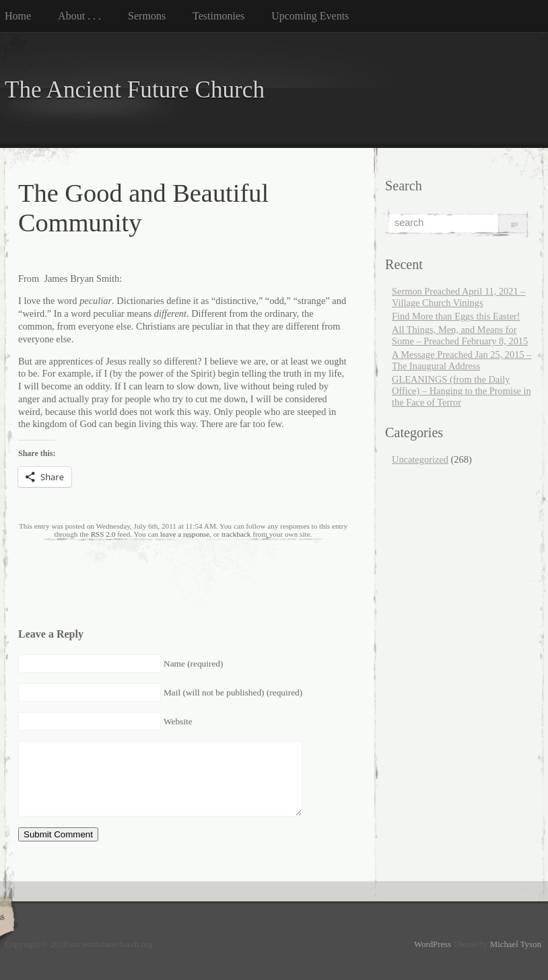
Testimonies (218, 16)
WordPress (433, 944)
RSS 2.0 (103, 534)
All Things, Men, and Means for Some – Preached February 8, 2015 (460, 335)
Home (18, 16)
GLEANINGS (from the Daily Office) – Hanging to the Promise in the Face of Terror (461, 391)
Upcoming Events (310, 16)
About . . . (79, 16)
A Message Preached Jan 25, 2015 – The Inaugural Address (461, 360)
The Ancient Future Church (135, 90)
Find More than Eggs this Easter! (456, 316)
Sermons (147, 16)
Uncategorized (420, 459)
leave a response (185, 534)
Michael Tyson (516, 944)
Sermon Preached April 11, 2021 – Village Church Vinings (459, 297)
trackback (236, 534)
